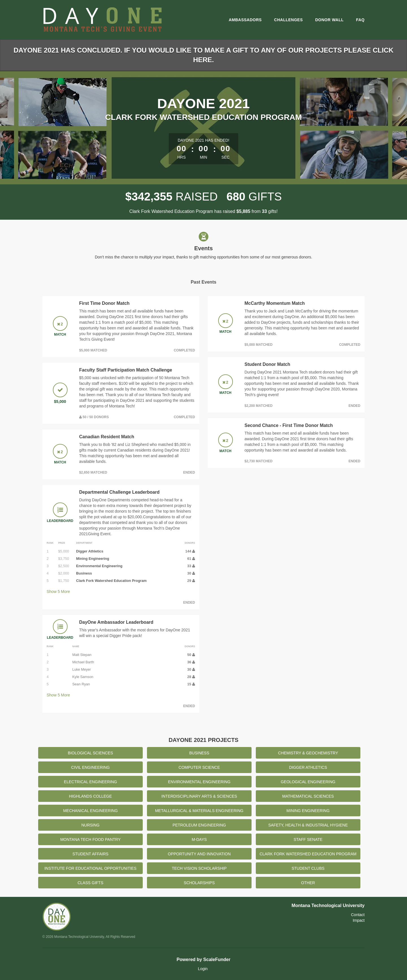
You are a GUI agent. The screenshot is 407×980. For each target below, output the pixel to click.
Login (203, 969)
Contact (358, 915)
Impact (359, 920)
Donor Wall (329, 20)
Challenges (288, 20)
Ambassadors (245, 20)
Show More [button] (58, 592)
